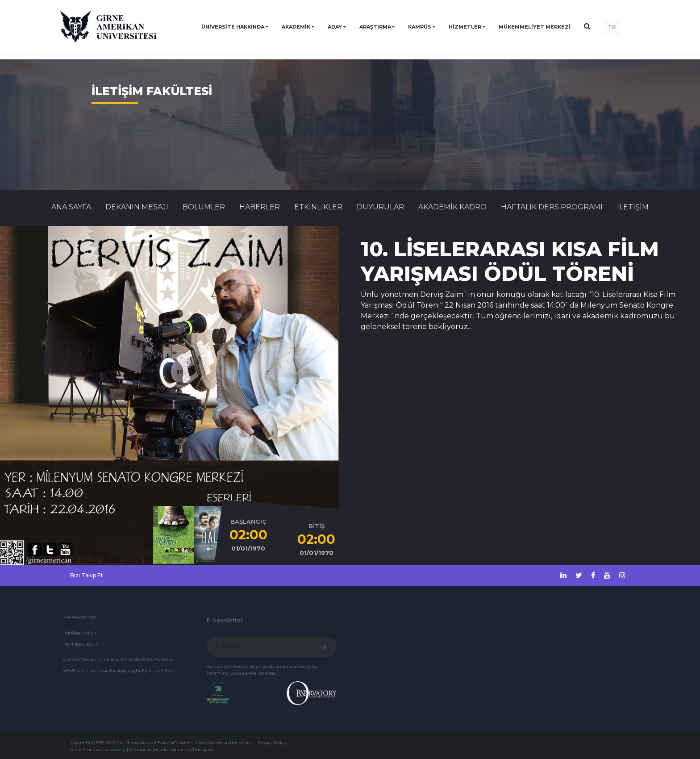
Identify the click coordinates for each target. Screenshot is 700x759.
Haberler (260, 207)
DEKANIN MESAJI (137, 207)
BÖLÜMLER (204, 207)
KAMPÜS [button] (420, 27)
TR (612, 27)
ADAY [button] (335, 27)
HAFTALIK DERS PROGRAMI (552, 207)
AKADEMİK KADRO (452, 207)
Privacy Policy (272, 743)
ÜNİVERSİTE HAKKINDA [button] (233, 27)
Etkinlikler (318, 207)
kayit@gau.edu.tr (81, 644)
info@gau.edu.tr (80, 633)
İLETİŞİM (633, 207)
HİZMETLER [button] (465, 27)
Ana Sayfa (71, 207)
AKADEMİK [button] (296, 27)
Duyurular (380, 207)
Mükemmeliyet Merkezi (535, 27)
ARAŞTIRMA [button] (375, 27)
